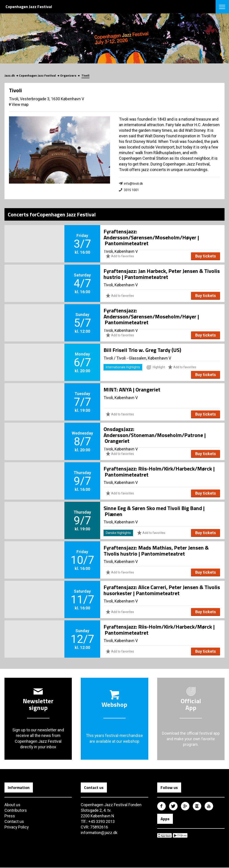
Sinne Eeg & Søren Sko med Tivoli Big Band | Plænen (154, 511)
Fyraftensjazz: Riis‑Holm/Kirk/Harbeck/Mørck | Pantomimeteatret (159, 472)
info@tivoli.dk (133, 184)
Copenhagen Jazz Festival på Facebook (161, 806)
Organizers (68, 75)
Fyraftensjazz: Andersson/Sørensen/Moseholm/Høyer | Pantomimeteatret (151, 237)
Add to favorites (120, 256)
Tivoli (85, 75)
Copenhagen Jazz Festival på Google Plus (185, 806)
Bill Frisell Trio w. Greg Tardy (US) (142, 350)
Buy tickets (206, 256)
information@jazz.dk (99, 833)
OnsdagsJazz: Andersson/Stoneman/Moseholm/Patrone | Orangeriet (155, 435)
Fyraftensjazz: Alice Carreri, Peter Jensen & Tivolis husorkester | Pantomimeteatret (162, 590)
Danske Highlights (118, 533)
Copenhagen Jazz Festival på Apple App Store (164, 836)
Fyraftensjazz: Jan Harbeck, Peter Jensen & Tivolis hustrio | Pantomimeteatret (162, 274)
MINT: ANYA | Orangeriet (132, 390)
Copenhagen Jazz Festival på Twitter (173, 806)
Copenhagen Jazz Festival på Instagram (197, 806)
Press (10, 816)
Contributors (16, 810)
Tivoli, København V (121, 285)
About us (12, 805)
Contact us (14, 822)
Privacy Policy (17, 827)
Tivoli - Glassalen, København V (144, 358)
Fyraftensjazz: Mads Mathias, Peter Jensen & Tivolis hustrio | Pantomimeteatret (156, 551)
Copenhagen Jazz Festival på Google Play (180, 836)
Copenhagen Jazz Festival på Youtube (209, 806)
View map (19, 104)
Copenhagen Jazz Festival (37, 75)
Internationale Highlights (123, 367)
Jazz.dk (10, 75)
